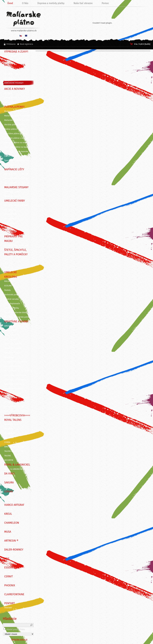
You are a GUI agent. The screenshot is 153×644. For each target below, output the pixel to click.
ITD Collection (11, 500)
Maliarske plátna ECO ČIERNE (17, 120)
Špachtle (8, 263)
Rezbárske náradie (13, 366)
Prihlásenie (11, 44)
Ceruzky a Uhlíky (12, 308)
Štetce (7, 259)
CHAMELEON (10, 527)
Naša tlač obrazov (83, 3)
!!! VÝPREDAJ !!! (11, 61)
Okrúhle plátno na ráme (15, 125)
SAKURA (8, 487)
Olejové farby (10, 210)
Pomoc (105, 3)
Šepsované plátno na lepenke (18, 147)
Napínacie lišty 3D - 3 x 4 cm (17, 183)
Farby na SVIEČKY (12, 335)
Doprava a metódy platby (51, 3)
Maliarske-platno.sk (19, 640)
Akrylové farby (11, 214)
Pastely (8, 290)
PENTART (8, 608)
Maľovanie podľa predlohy (16, 411)
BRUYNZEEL (9, 429)
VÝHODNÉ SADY (11, 74)
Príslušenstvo (10, 165)
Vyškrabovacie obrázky (14, 389)
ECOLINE (8, 286)
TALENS (8, 456)
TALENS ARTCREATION (14, 451)
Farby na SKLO (11, 339)
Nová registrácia (26, 44)
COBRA (7, 442)
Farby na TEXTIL (11, 330)
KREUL (7, 518)
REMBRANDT (10, 433)
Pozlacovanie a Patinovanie (16, 380)
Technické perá (11, 295)
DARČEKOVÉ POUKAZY (14, 83)
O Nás (25, 3)
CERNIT (8, 581)
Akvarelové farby (12, 219)
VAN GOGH (9, 438)
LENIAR (8, 496)
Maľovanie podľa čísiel (14, 406)
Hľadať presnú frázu (16, 629)
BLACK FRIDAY (10, 56)
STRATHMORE (10, 424)
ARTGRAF (8, 509)
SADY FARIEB (10, 78)
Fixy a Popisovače (12, 304)
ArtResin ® (9, 545)
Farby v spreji (10, 232)
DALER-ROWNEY (11, 554)
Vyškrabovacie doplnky (15, 384)
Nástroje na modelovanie (16, 375)
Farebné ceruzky (12, 299)
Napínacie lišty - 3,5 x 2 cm (16, 178)
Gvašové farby (11, 223)
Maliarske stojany (12, 192)
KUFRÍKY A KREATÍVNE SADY (16, 205)
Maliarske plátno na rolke (16, 143)
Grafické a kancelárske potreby (18, 371)
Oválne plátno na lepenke (16, 156)
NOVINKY (8, 93)
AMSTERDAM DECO (12, 326)
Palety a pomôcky (12, 268)
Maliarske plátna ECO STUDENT (18, 116)
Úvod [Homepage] (10, 3)
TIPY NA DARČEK (11, 69)
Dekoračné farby (12, 353)
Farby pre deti (11, 228)
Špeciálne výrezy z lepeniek (17, 160)
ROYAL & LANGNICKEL (14, 469)
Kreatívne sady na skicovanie (17, 398)
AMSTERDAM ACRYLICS (14, 447)
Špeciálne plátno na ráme (16, 134)
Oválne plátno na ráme (15, 129)
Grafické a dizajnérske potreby (18, 317)
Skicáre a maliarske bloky (16, 313)
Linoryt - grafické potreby (16, 362)
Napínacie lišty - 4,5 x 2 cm (16, 174)
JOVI (6, 563)
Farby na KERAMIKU (13, 344)
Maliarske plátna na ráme (16, 111)
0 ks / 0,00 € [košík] (142, 44)
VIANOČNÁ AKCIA (12, 98)
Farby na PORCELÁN (13, 348)
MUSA (7, 536)
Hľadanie (10, 619)
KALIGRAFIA (9, 281)
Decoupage (9, 357)
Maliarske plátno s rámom (16, 138)
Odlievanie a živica (13, 393)
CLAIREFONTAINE (12, 599)
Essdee (7, 572)
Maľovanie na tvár (12, 402)
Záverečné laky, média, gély (17, 245)
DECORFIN (9, 460)
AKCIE (7, 102)
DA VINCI (8, 478)
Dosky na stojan (11, 196)
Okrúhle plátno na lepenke (16, 151)
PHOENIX (8, 590)
